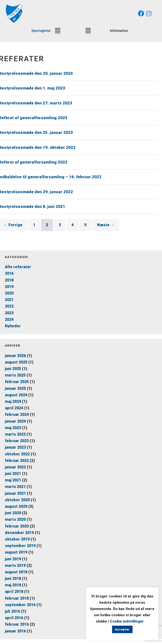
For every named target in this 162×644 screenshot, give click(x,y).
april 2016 (14, 618)
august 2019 (16, 552)
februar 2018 (17, 598)
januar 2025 (15, 388)
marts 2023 (15, 434)
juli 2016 (12, 611)
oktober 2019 (17, 539)
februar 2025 (17, 382)
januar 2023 (15, 447)
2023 (9, 313)
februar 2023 (17, 441)
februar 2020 (17, 526)
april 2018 (14, 592)
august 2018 (16, 572)
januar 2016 (15, 631)
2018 (9, 280)
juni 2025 (13, 369)
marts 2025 (15, 375)
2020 (9, 293)
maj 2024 (13, 401)
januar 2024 (15, 421)
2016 (9, 273)
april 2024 (14, 408)
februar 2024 (17, 414)
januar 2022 (15, 467)
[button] (58, 31)
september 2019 (20, 546)
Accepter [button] (122, 629)
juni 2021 (13, 474)
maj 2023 (13, 428)
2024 (9, 319)
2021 (9, 300)
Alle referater (18, 267)
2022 (9, 306)
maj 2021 (13, 480)
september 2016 (20, 605)
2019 (9, 287)
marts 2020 (15, 519)
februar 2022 (17, 461)
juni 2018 (13, 579)
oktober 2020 (17, 500)
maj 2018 (13, 585)
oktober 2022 (17, 454)
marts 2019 (15, 565)
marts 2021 (15, 487)
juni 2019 (13, 559)
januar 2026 (15, 356)
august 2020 (16, 506)
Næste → (106, 225)
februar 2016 (17, 624)
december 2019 (19, 533)
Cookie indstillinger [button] (127, 621)
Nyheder (13, 326)
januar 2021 (15, 493)
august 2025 (16, 362)
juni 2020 (13, 513)
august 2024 (16, 395)
